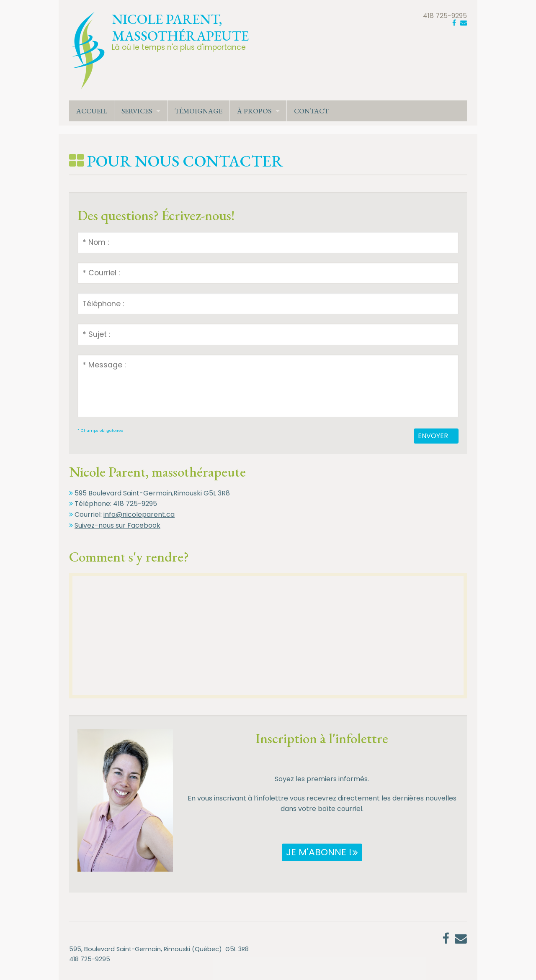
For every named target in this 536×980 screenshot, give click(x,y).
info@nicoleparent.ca (139, 514)
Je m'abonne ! (319, 852)
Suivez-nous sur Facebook (117, 525)
